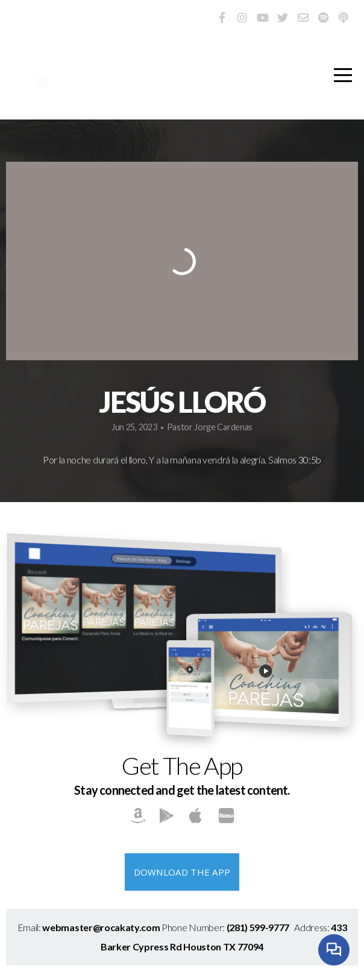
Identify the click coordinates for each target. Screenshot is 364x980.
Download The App (182, 872)
